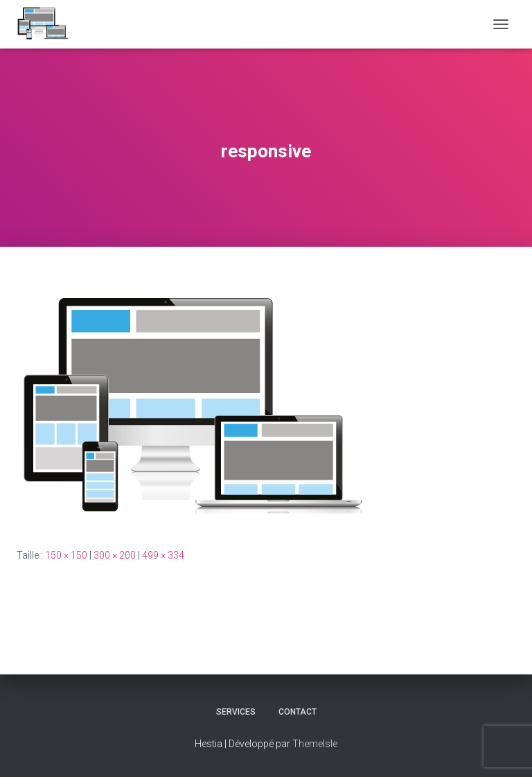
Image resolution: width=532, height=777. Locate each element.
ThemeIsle (315, 744)
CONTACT (298, 712)
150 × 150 (66, 555)
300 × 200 (115, 555)
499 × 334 (163, 555)
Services (236, 712)
